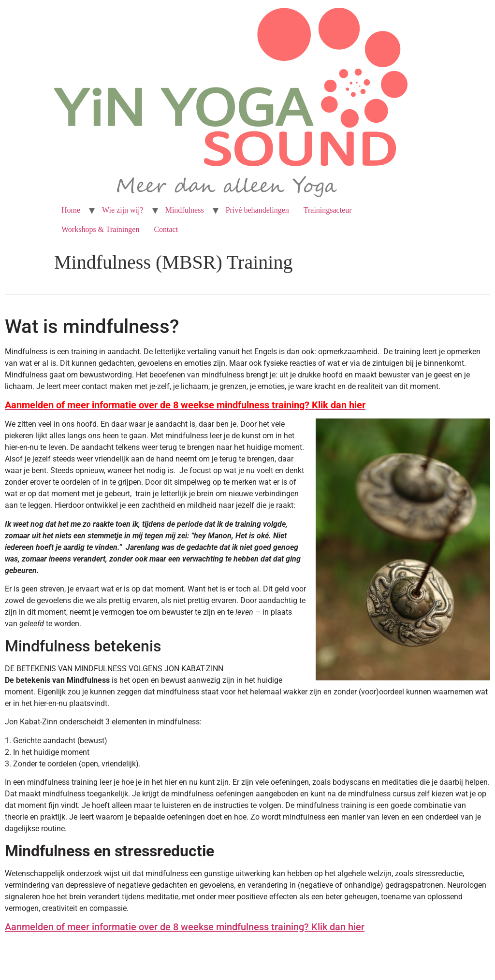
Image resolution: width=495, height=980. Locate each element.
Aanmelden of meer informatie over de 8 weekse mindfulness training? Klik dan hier (185, 927)
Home (71, 210)
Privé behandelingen (257, 210)
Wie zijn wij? (123, 210)
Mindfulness (185, 210)
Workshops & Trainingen (100, 229)
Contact (166, 229)
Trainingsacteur (328, 210)
